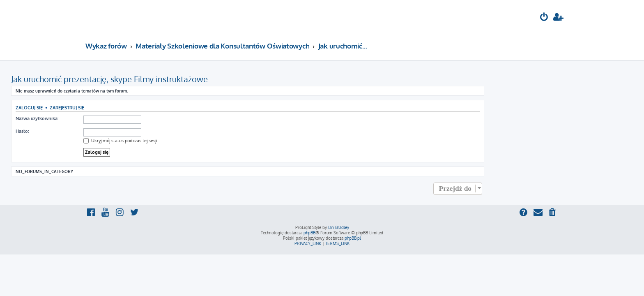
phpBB (309, 233)
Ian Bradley (339, 227)
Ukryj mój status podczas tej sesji (195, 141)
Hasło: (97, 131)
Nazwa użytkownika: (111, 118)
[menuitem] (544, 18)
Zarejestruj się (141, 108)
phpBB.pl (353, 238)
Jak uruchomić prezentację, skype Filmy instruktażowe (184, 79)
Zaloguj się (103, 108)
